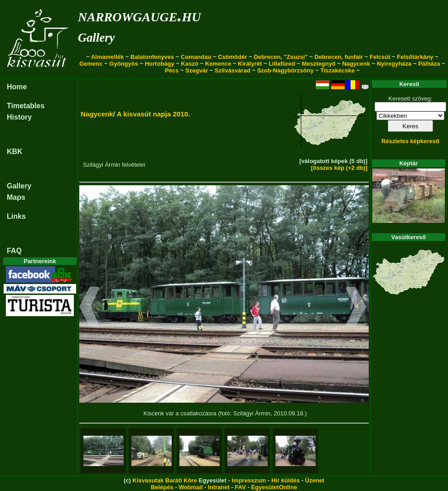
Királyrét (250, 64)
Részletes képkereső (410, 141)
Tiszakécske (337, 70)
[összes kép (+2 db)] (339, 168)
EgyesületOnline (274, 487)
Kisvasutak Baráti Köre (165, 480)
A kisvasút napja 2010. (154, 114)
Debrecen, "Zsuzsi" (281, 57)
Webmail (190, 487)
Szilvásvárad (233, 70)
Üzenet (315, 480)
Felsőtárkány (415, 57)
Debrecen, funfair (339, 57)
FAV (240, 487)
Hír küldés (286, 480)
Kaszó (190, 64)
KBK (15, 152)
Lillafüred (282, 64)
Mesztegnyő (318, 64)
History (19, 117)
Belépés (162, 487)
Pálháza (429, 64)
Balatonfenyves (152, 57)
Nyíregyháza (394, 64)
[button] (89, 308)
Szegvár (197, 70)
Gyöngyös (124, 64)
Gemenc (91, 64)
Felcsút (380, 57)
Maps (16, 197)
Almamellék (107, 57)
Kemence (218, 64)
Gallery (96, 38)
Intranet (219, 487)
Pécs (172, 70)
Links (16, 216)
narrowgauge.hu (139, 15)
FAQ (14, 251)
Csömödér (232, 57)
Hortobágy (160, 64)
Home (17, 87)
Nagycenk (356, 64)
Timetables (26, 106)
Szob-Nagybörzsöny (285, 70)
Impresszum (249, 480)
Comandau (196, 57)
